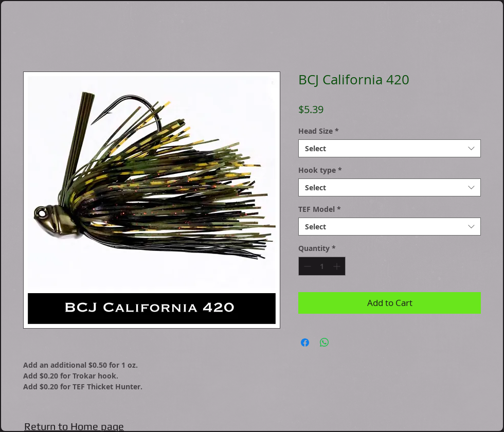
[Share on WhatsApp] (325, 343)
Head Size (319, 131)
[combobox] (390, 148)
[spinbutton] (322, 266)
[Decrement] (306, 266)
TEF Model (320, 209)
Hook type (320, 170)
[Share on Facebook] (305, 343)
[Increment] (338, 266)
